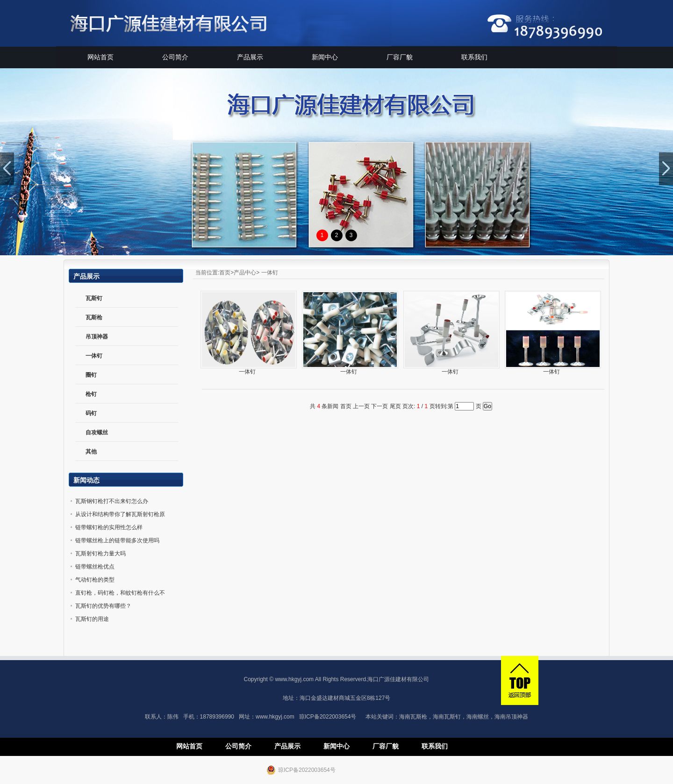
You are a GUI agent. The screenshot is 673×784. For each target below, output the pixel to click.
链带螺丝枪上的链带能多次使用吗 (117, 540)
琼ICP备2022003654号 (328, 717)
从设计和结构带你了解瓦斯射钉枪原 (120, 514)
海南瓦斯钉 (447, 717)
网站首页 (100, 57)
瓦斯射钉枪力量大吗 (100, 554)
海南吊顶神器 (511, 717)
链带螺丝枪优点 (95, 567)
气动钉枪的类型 (95, 580)
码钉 (91, 413)
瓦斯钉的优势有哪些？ (103, 606)
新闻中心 (325, 57)
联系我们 (474, 57)
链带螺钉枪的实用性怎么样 (109, 527)
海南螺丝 (478, 717)
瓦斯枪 (94, 317)
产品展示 (250, 57)
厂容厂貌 (400, 57)
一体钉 (247, 372)
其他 (91, 452)
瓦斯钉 (94, 298)
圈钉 (91, 375)
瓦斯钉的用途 (92, 619)
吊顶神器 (97, 337)
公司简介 (175, 57)
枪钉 (91, 394)
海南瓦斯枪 (413, 717)
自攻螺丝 (97, 432)
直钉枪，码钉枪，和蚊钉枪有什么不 (120, 593)
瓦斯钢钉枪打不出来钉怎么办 (112, 501)
